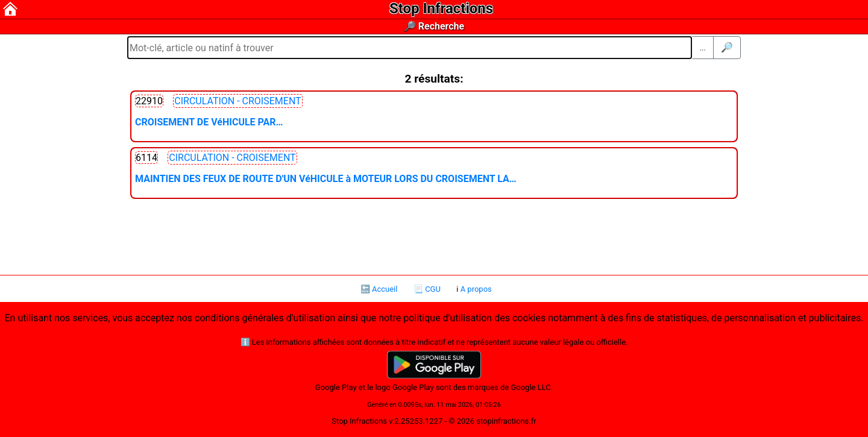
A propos (476, 289)
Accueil (385, 289)
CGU (433, 289)
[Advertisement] (434, 236)
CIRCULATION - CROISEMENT (237, 101)
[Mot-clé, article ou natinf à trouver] (410, 48)
